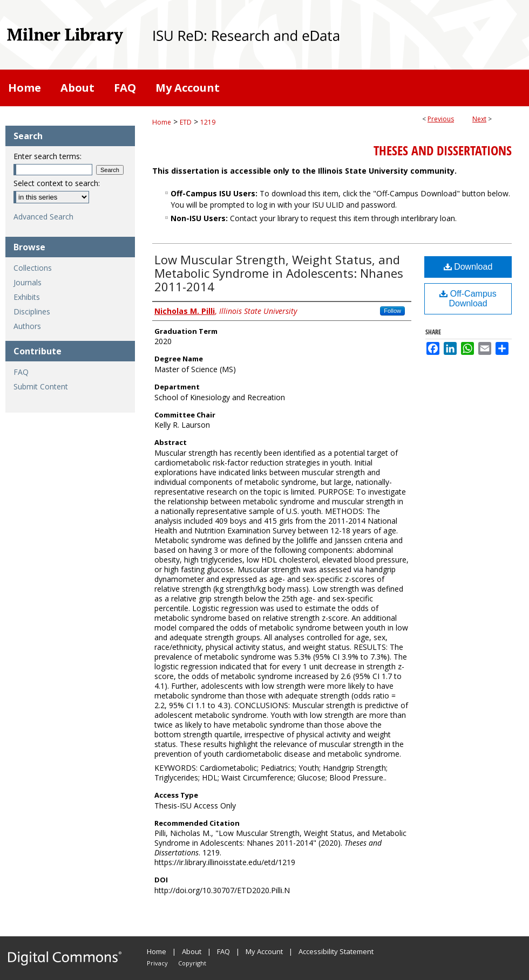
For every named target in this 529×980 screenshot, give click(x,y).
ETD (186, 122)
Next (479, 119)
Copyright (192, 963)
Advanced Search (43, 217)
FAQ (21, 372)
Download (468, 267)
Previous (441, 119)
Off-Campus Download (468, 299)
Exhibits (27, 297)
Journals (28, 282)
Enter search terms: (48, 156)
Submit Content (41, 386)
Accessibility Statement (336, 951)
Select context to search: (57, 183)
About (192, 951)
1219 (208, 122)
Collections (33, 268)
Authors (27, 326)
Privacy (157, 963)
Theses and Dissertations (443, 150)
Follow (392, 311)
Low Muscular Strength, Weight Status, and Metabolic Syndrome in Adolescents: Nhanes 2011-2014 (279, 273)
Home (162, 122)
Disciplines (32, 311)
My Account (264, 951)
